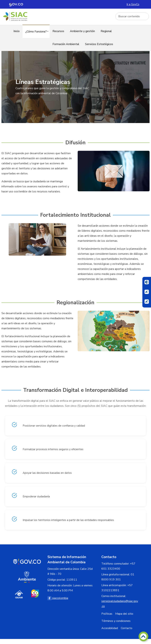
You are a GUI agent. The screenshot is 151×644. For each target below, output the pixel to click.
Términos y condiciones (116, 621)
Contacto (127, 628)
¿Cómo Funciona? (36, 34)
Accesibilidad (110, 628)
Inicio (17, 31)
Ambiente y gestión (82, 31)
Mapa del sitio (124, 614)
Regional (106, 31)
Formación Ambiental (66, 44)
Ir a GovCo (133, 4)
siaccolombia (58, 598)
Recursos (58, 31)
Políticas (107, 614)
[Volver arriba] (143, 636)
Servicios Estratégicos (99, 44)
